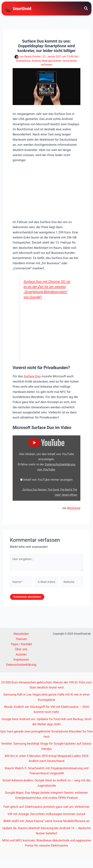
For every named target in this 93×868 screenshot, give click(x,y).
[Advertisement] (52, 191)
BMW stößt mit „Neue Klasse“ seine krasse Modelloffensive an (47, 821)
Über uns (21, 649)
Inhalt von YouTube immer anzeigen (48, 480)
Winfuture (74, 508)
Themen (21, 639)
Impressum (21, 659)
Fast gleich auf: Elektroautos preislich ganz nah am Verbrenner (47, 807)
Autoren (21, 654)
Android (36, 61)
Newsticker (21, 634)
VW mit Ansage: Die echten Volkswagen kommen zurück (46, 814)
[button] (86, 9)
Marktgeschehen (52, 61)
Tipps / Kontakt (21, 644)
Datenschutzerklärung (21, 665)
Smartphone (23, 61)
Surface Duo (32, 376)
